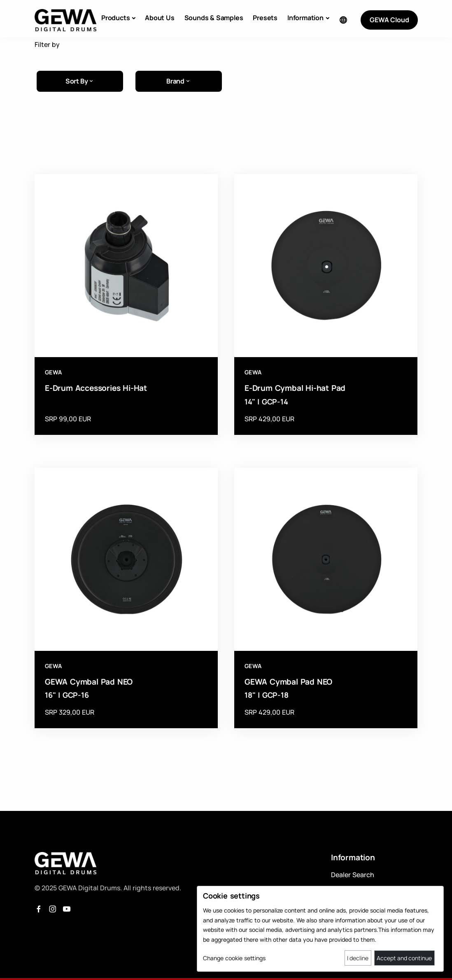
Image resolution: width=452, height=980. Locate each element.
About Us (160, 18)
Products (115, 18)
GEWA (54, 372)
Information (305, 18)
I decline (358, 958)
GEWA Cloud (389, 20)
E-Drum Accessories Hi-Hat (96, 388)
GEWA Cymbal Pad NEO (89, 682)
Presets (265, 18)
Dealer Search (353, 875)
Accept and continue (404, 958)
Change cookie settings (234, 958)
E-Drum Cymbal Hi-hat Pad (295, 388)
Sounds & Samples (214, 18)
